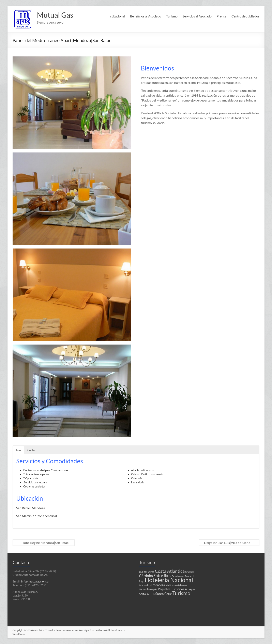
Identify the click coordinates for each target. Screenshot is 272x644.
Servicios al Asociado (197, 16)
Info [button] (18, 450)
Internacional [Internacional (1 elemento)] (146, 585)
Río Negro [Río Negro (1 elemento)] (190, 589)
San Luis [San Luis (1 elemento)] (151, 594)
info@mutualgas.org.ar (35, 581)
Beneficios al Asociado (146, 16)
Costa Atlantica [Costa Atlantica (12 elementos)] (170, 571)
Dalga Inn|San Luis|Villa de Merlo (229, 543)
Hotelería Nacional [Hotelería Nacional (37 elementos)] (169, 580)
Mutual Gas (55, 15)
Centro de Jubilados (245, 16)
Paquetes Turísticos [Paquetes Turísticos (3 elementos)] (171, 589)
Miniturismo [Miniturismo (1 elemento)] (172, 585)
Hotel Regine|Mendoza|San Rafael (44, 543)
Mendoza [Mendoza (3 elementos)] (159, 585)
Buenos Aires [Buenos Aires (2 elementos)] (147, 572)
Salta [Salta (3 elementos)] (142, 594)
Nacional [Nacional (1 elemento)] (143, 589)
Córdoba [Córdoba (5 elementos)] (146, 576)
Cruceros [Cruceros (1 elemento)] (190, 572)
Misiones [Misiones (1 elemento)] (183, 585)
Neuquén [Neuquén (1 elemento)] (153, 589)
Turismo (172, 16)
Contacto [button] (33, 450)
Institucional (116, 16)
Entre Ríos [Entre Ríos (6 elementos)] (162, 576)
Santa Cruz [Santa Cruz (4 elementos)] (163, 594)
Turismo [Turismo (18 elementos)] (181, 593)
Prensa (222, 16)
